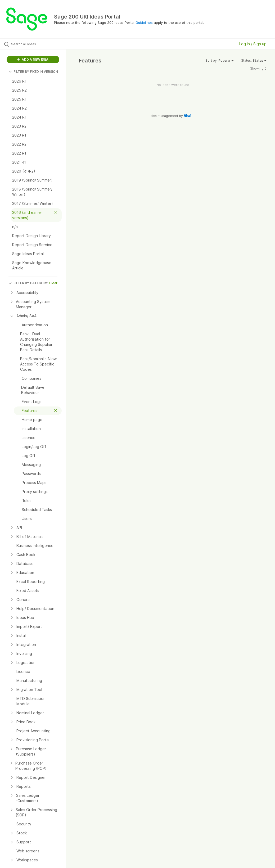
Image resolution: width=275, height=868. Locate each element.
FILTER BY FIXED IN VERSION (33, 72)
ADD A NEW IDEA (33, 59)
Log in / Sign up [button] (253, 44)
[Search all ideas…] (36, 44)
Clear (53, 283)
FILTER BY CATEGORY (28, 283)
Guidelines (144, 22)
